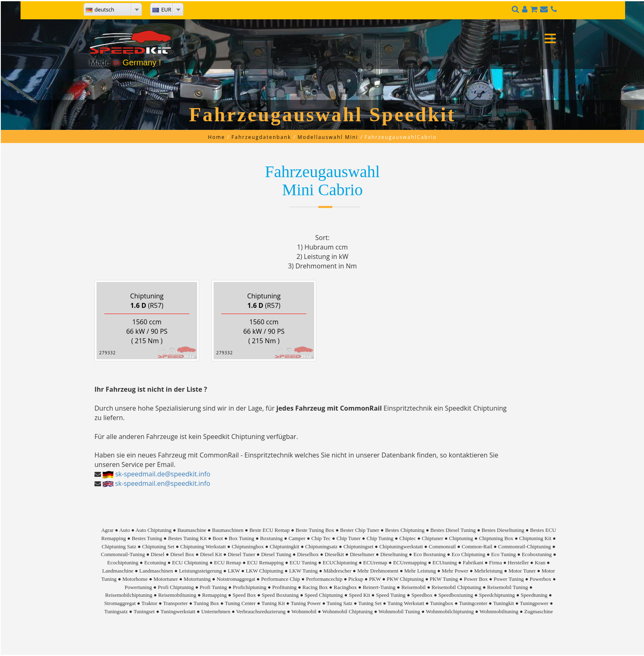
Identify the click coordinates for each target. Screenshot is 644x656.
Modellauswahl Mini (328, 137)
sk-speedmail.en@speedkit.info (163, 483)
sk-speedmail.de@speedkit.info (163, 474)
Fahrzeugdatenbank (261, 137)
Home (216, 137)
